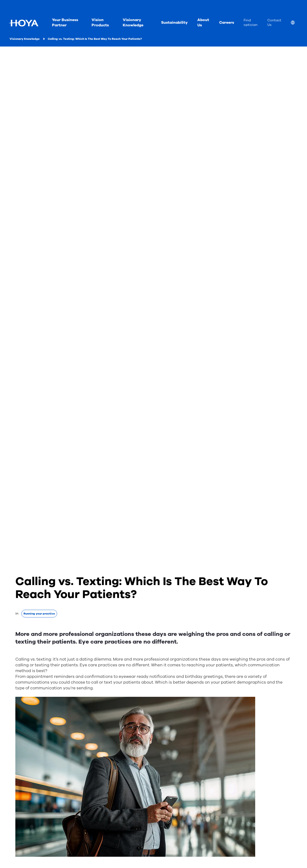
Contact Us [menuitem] (274, 23)
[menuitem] (296, 23)
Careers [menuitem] (226, 23)
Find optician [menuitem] (250, 23)
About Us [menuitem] (203, 23)
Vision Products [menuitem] (100, 23)
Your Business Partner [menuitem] (65, 23)
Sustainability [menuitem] (174, 23)
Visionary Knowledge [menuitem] (133, 23)
